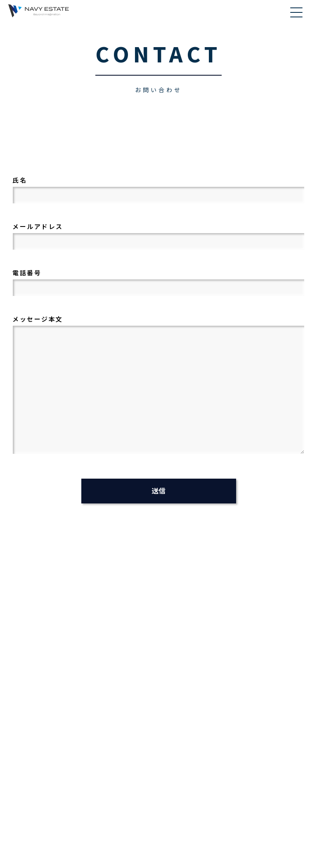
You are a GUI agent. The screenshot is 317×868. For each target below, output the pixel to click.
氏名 (161, 187)
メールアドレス (161, 234)
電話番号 (161, 280)
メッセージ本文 (161, 385)
